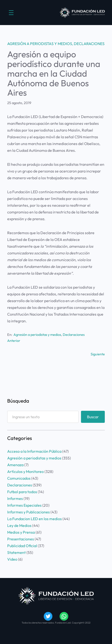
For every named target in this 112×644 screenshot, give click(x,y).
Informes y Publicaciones (28, 512)
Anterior (14, 341)
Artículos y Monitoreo (25, 471)
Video (12, 559)
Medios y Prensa (21, 532)
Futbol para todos (22, 492)
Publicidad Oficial (22, 546)
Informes (15, 498)
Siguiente (98, 354)
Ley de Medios (19, 525)
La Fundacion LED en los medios (34, 519)
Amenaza (15, 465)
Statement (16, 552)
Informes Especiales (24, 505)
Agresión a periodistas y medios (40, 44)
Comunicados (19, 478)
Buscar (93, 417)
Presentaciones (21, 539)
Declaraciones (89, 44)
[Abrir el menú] (11, 13)
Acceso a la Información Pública (34, 451)
